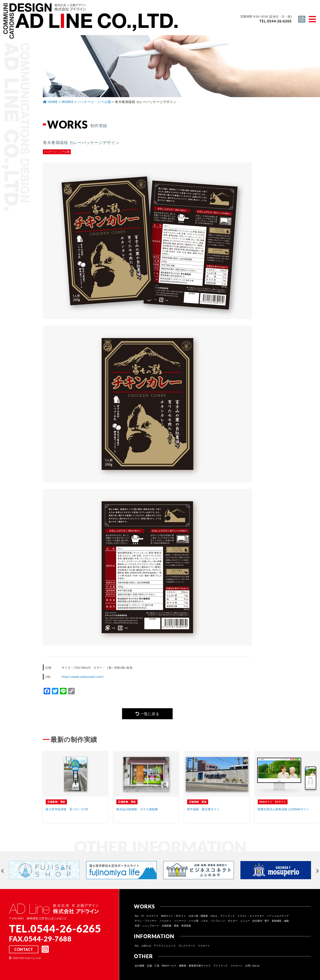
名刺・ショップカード (147, 926)
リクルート (204, 946)
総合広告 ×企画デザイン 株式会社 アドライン (91, 22)
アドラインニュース (165, 946)
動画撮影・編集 (280, 921)
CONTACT (24, 949)
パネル (204, 921)
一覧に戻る (147, 714)
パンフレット (218, 921)
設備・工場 (153, 966)
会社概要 (140, 966)
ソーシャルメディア (278, 916)
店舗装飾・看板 (170, 926)
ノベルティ (165, 921)
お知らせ (146, 946)
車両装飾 (186, 926)
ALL (137, 916)
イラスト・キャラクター (251, 916)
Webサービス (169, 966)
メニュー (245, 921)
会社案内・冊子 (261, 921)
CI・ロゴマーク (150, 916)
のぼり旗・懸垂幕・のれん (203, 916)
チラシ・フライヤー (146, 921)
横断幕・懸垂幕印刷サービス (195, 966)
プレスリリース (187, 946)
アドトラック (228, 916)
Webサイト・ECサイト (173, 916)
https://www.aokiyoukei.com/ (83, 677)
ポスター (233, 921)
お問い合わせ (252, 966)
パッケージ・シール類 (186, 921)
